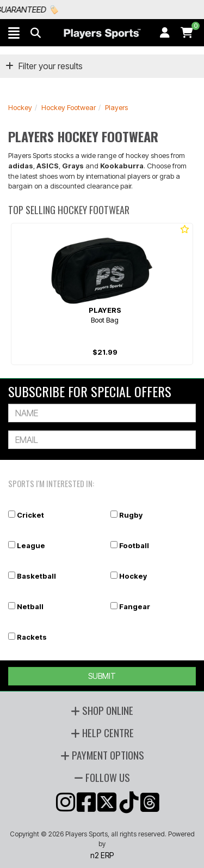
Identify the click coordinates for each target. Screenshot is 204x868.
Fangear (135, 606)
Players (116, 107)
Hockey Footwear (69, 107)
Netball (30, 606)
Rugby (131, 515)
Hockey (20, 107)
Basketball (36, 576)
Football (134, 545)
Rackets (32, 637)
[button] (14, 33)
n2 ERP (102, 855)
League (31, 545)
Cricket (30, 515)
